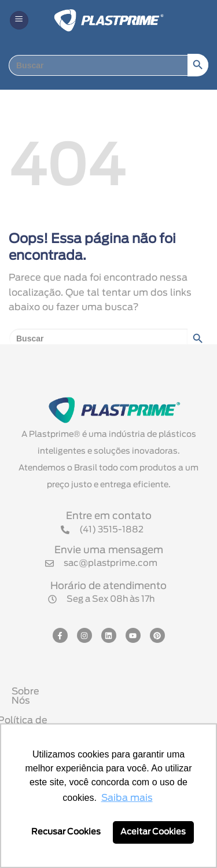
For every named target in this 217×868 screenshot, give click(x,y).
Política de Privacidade (111, 711)
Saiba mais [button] (127, 798)
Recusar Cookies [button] (66, 832)
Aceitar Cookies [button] (153, 832)
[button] (19, 21)
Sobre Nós (111, 692)
